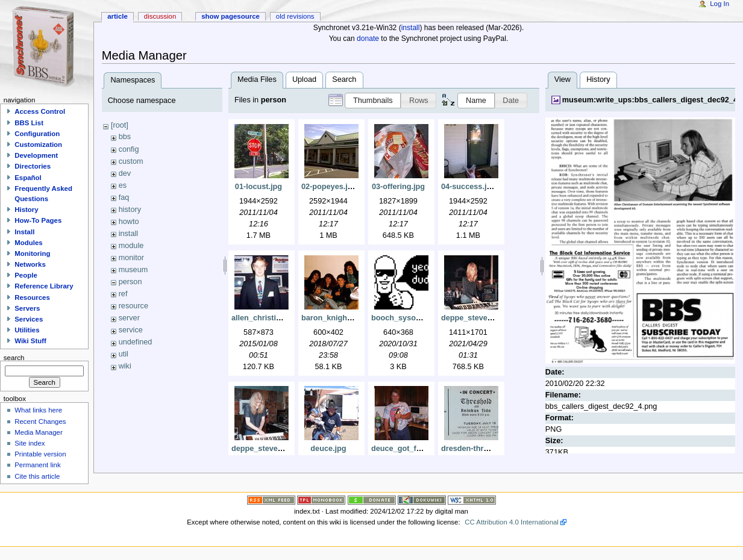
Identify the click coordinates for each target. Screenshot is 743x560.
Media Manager (39, 432)
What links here (38, 410)
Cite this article (37, 476)
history (130, 210)
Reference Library (44, 286)
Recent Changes (40, 422)
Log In (719, 4)
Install (24, 232)
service (131, 330)
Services (29, 319)
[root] (120, 125)
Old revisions (295, 16)
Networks (30, 264)
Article (118, 16)
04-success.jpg (469, 187)
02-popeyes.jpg (329, 187)
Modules (28, 243)
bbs (125, 137)
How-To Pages (38, 220)
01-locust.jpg (259, 187)
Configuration (37, 134)
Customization (38, 145)
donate (368, 39)
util (124, 354)
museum (133, 270)
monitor (131, 258)
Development (36, 155)
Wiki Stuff (30, 341)
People (26, 275)
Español (28, 178)
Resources (32, 297)
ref (123, 294)
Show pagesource (230, 16)
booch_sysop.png (404, 318)
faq (124, 198)
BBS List (29, 123)
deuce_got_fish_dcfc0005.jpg (425, 449)
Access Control (40, 111)
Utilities (27, 330)
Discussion (160, 16)
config (129, 149)
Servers (27, 308)
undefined (136, 342)
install (411, 28)
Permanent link (37, 465)
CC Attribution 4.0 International (512, 522)
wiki (125, 366)
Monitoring (32, 254)
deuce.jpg (328, 449)
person (130, 282)
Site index (30, 443)
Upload (304, 79)
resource (133, 306)
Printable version (40, 454)
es (123, 185)
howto (129, 222)
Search (344, 79)
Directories (33, 166)
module (131, 246)
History (598, 79)
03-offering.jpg (398, 187)
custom (131, 161)
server (129, 318)
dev (125, 173)
